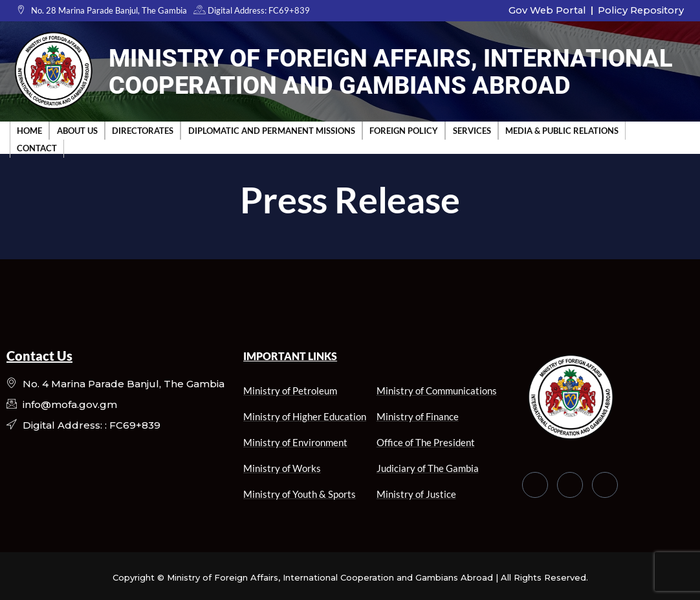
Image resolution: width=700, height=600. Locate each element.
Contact (37, 147)
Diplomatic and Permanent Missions (270, 130)
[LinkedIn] (605, 485)
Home (29, 130)
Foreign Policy (402, 130)
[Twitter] (570, 485)
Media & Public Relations (560, 130)
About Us (77, 130)
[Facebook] (535, 485)
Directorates (142, 130)
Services (470, 130)
